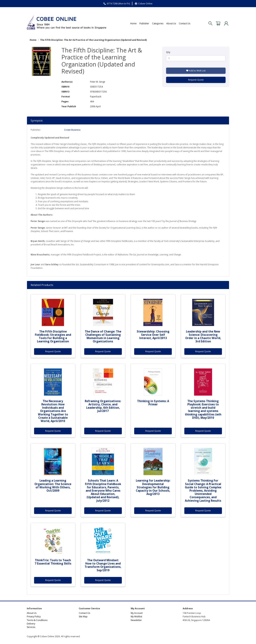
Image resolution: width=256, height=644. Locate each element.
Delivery (31, 624)
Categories (158, 23)
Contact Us (185, 23)
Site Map (83, 617)
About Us (171, 23)
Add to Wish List (196, 71)
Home (133, 23)
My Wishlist (136, 617)
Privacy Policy (34, 617)
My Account (137, 613)
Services (31, 627)
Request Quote (196, 80)
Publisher (144, 23)
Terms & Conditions (37, 620)
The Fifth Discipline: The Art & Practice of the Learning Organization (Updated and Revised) (93, 40)
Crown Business (72, 130)
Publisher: (36, 130)
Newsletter (136, 620)
